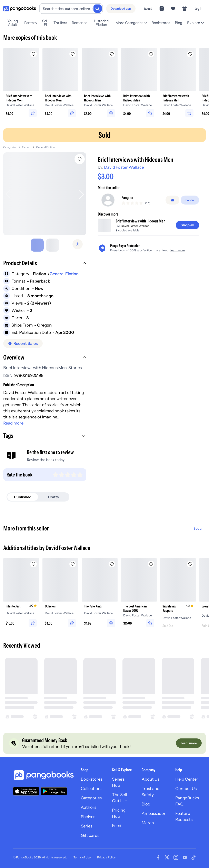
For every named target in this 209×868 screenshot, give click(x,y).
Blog (179, 23)
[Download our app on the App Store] (26, 791)
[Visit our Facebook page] (158, 857)
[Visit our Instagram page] (176, 857)
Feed (117, 826)
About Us (150, 779)
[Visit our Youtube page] (185, 857)
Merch (148, 823)
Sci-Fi (45, 23)
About (148, 8)
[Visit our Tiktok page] (193, 857)
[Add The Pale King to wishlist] (112, 564)
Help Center (187, 779)
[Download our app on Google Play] (54, 791)
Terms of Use (82, 857)
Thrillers (60, 23)
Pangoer (127, 198)
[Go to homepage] (20, 9)
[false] (172, 200)
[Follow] (190, 200)
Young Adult (13, 23)
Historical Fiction (102, 23)
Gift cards (90, 835)
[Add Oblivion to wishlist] (73, 564)
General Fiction (45, 147)
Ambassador (154, 813)
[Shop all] (187, 225)
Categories (10, 147)
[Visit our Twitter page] (167, 857)
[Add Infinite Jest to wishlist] (33, 564)
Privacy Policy (106, 857)
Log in (198, 8)
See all (198, 528)
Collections (92, 789)
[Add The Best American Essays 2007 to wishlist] (151, 564)
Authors (88, 807)
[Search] (98, 9)
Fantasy (31, 23)
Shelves (88, 817)
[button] (45, 264)
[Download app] (121, 9)
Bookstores (161, 23)
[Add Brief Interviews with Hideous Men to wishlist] (80, 159)
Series (87, 826)
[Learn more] (189, 743)
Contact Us (186, 789)
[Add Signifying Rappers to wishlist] (190, 564)
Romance (80, 23)
